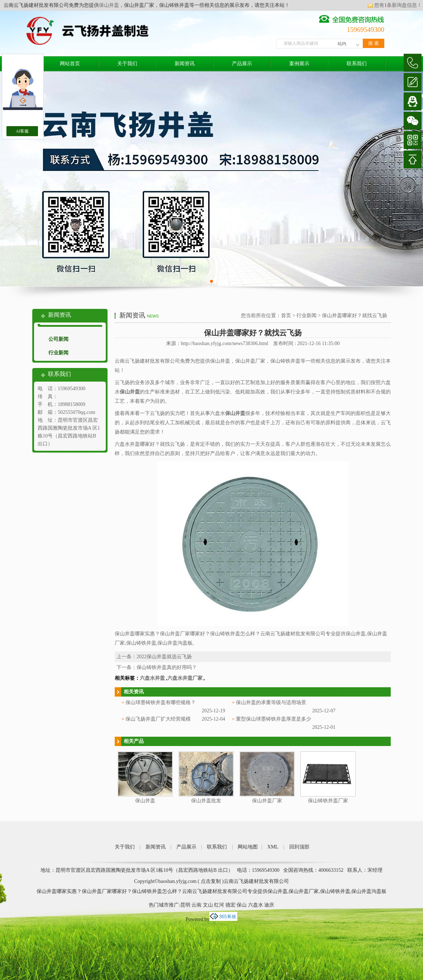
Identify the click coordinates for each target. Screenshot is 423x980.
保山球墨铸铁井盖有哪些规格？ (161, 702)
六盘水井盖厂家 (185, 678)
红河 (219, 905)
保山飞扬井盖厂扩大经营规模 (158, 719)
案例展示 (299, 64)
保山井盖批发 (206, 801)
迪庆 (269, 905)
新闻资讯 (185, 64)
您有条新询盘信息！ (395, 5)
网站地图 (248, 847)
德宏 (230, 905)
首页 (286, 315)
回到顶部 (299, 847)
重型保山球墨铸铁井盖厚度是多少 (274, 719)
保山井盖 (109, 5)
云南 (196, 905)
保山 (242, 905)
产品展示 (242, 64)
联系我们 (357, 64)
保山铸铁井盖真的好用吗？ (167, 667)
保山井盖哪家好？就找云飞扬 (355, 315)
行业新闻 (58, 353)
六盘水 (256, 905)
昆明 (185, 905)
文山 (208, 905)
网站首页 (70, 64)
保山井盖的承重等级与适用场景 (271, 702)
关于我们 (127, 64)
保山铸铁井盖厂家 (328, 801)
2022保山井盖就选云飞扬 (164, 657)
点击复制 (211, 881)
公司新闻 (58, 339)
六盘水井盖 (152, 678)
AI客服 (22, 131)
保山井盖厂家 (267, 801)
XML (273, 847)
